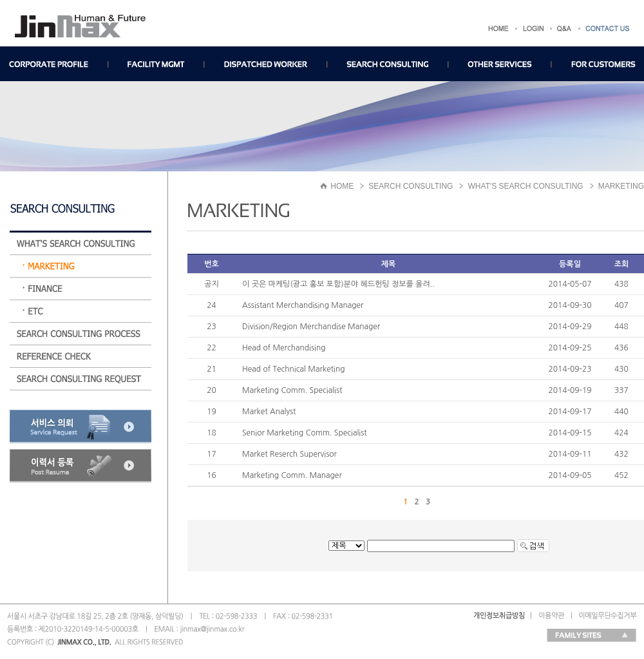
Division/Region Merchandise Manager (311, 327)
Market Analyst (269, 412)
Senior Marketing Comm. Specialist (305, 433)
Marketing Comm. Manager (292, 475)
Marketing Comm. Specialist (292, 390)
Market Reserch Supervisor (289, 454)
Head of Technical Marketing (293, 369)
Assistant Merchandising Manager (303, 305)
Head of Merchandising (284, 348)
